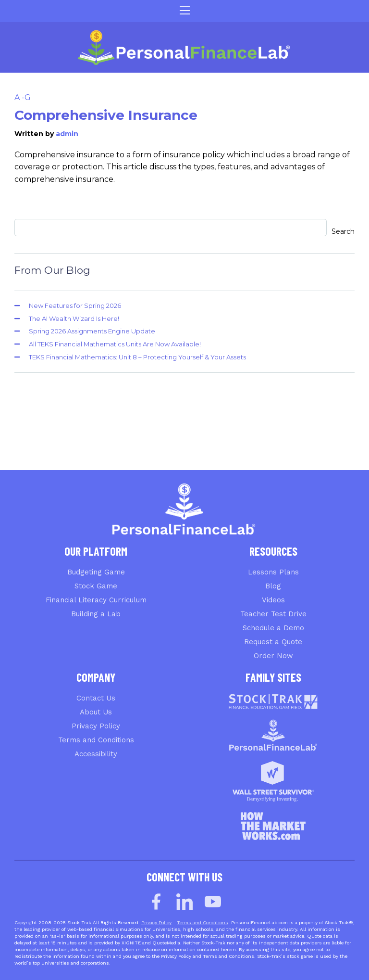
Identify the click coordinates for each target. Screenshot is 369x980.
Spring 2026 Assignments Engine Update (92, 331)
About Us (96, 712)
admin (67, 134)
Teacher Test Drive (273, 614)
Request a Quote (273, 642)
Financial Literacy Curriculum (96, 600)
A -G (23, 97)
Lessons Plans (273, 572)
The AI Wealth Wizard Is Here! (74, 318)
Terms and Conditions (96, 740)
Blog (273, 586)
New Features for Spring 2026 (75, 305)
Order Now (273, 656)
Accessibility (96, 754)
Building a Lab (96, 614)
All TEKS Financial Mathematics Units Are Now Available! (115, 344)
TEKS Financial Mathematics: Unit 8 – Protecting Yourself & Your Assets (137, 357)
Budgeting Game (96, 572)
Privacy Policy (96, 726)
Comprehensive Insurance (106, 115)
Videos (273, 600)
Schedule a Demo (273, 628)
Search (343, 231)
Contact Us (96, 698)
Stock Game (96, 586)
